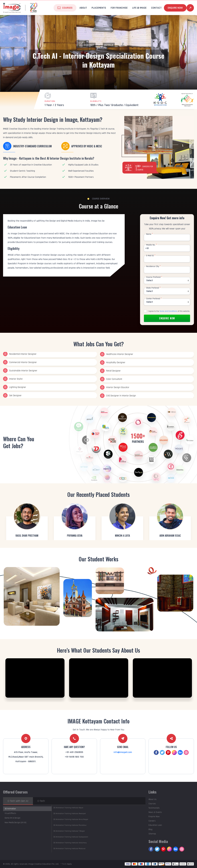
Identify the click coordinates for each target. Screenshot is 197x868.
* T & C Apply (66, 864)
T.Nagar (69, 831)
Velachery (70, 843)
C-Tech (41, 801)
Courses (67, 8)
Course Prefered (154, 277)
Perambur (70, 825)
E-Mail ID (151, 256)
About (83, 8)
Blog (150, 829)
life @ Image (139, 8)
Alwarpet (69, 814)
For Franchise (119, 8)
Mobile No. (152, 245)
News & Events (155, 812)
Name (150, 234)
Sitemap (152, 834)
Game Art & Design (12, 818)
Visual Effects (10, 813)
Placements (99, 8)
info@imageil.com (123, 752)
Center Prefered (154, 299)
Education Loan (155, 825)
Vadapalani (71, 837)
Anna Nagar (71, 819)
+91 (147, 248)
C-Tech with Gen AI (18, 801)
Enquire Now (175, 8)
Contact (156, 8)
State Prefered (153, 288)
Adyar (68, 808)
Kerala (109, 45)
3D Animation (10, 809)
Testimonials (154, 808)
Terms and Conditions (168, 311)
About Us (153, 799)
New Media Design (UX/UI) (15, 823)
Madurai (69, 849)
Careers (152, 821)
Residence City (153, 266)
